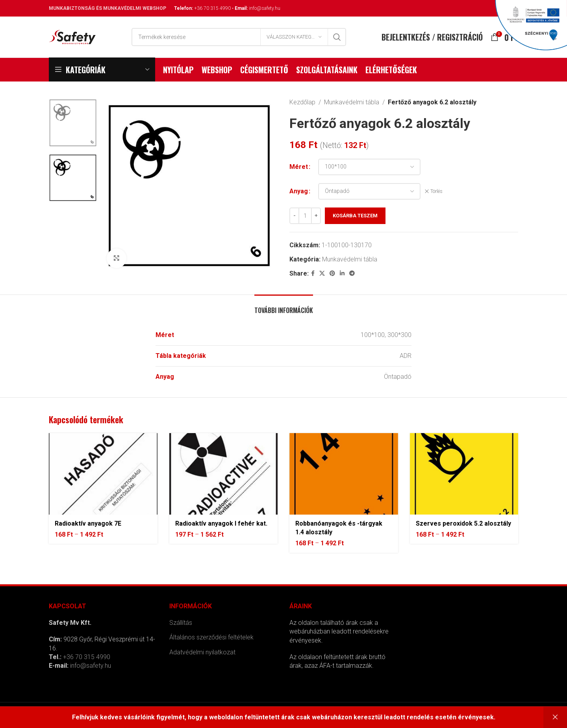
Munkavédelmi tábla (352, 102)
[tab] (284, 307)
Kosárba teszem (355, 216)
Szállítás (181, 623)
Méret (299, 167)
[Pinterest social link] (332, 273)
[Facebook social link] (313, 273)
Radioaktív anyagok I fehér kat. (221, 523)
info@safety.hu (265, 8)
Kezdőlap (302, 102)
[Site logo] (72, 36)
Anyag (299, 191)
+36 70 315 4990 (212, 8)
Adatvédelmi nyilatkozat (202, 652)
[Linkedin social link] (342, 273)
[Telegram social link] (352, 273)
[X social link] (322, 273)
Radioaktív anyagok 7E (88, 523)
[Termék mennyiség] (305, 216)
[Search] (239, 37)
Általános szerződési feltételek (211, 637)
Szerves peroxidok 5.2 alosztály (463, 523)
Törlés (436, 191)
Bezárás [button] (555, 717)
